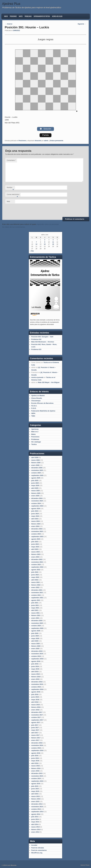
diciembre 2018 (37, 682)
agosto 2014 (36, 814)
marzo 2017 (35, 735)
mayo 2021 (35, 608)
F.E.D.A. (34, 406)
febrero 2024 (36, 524)
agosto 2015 (36, 784)
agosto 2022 (36, 570)
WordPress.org (37, 853)
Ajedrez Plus (11, 4)
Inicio (6, 16)
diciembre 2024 (37, 498)
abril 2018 (35, 702)
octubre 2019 (36, 656)
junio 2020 (35, 636)
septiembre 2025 (37, 475)
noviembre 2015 (37, 776)
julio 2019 (35, 664)
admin (46, 141)
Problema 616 (36, 339)
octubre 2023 (36, 534)
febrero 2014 (36, 829)
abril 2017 (35, 733)
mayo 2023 (35, 547)
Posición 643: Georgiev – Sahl (42, 337)
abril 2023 (35, 549)
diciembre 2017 (37, 712)
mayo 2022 (35, 577)
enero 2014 (35, 832)
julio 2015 (35, 786)
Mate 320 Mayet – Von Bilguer (49, 382)
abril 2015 (35, 794)
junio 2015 (35, 789)
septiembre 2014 (37, 812)
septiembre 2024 (37, 506)
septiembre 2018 (37, 689)
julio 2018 (35, 694)
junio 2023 (35, 544)
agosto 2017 (36, 722)
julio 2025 (35, 481)
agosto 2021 (36, 600)
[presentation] (23, 210)
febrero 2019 (36, 677)
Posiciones (13, 16)
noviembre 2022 (37, 562)
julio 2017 (35, 725)
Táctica (34, 444)
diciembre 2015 (37, 773)
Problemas (28, 16)
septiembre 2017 (37, 720)
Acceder (34, 845)
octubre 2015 (36, 778)
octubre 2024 (36, 503)
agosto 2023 (36, 539)
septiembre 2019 (37, 659)
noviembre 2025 (37, 470)
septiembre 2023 (37, 537)
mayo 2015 (35, 791)
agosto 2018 (36, 692)
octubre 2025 (36, 473)
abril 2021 (35, 610)
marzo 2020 (35, 644)
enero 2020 (35, 649)
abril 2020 (35, 641)
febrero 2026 (36, 463)
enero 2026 (35, 465)
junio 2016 (35, 758)
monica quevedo (37, 377)
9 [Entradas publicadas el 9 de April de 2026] (45, 242)
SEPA (33, 413)
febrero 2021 (36, 615)
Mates (21, 16)
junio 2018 (35, 697)
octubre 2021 (36, 595)
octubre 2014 (36, 809)
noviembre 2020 (37, 623)
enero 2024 (35, 526)
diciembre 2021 (37, 590)
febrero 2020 (36, 646)
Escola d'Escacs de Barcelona (42, 403)
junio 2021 (35, 605)
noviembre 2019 (37, 654)
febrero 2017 (36, 738)
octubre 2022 (36, 565)
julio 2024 (35, 511)
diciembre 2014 (37, 804)
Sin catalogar (36, 442)
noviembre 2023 (37, 531)
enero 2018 (35, 710)
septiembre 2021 (37, 598)
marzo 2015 (35, 796)
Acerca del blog (57, 16)
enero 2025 (35, 496)
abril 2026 (35, 457)
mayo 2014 (35, 822)
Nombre (10, 188)
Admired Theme (85, 865)
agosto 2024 (36, 509)
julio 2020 (35, 633)
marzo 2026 (35, 460)
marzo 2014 (35, 827)
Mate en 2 (35, 432)
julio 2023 (35, 542)
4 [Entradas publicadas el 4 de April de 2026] (53, 240)
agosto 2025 (36, 478)
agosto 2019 (36, 661)
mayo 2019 (35, 669)
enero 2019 (35, 679)
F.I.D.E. (34, 408)
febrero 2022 (36, 585)
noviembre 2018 (37, 684)
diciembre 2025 (37, 468)
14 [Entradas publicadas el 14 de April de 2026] (36, 244)
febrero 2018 (36, 707)
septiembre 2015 (37, 781)
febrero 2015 (36, 799)
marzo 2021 (35, 613)
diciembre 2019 (37, 651)
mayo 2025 (35, 485)
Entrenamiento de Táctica (42, 16)
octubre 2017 (36, 717)
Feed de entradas (38, 848)
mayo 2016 (35, 761)
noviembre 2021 (37, 593)
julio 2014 (35, 817)
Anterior (9, 24)
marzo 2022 (35, 582)
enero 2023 (35, 557)
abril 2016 (35, 763)
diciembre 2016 (37, 743)
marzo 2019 (35, 674)
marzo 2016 (35, 766)
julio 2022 (35, 572)
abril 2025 (35, 488)
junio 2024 (35, 514)
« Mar (32, 251)
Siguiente (82, 24)
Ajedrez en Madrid (38, 396)
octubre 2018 (36, 687)
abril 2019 (35, 672)
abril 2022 (35, 580)
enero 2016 (35, 771)
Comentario (11, 160)
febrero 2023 (36, 554)
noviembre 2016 (37, 745)
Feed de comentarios (39, 850)
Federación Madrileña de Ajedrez (43, 411)
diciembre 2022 (37, 559)
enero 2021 (35, 618)
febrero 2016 (36, 768)
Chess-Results (37, 398)
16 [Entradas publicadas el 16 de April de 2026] (45, 244)
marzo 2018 (35, 705)
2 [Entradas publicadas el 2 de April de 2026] (45, 240)
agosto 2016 (36, 753)
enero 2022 (35, 587)
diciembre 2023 (37, 529)
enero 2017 (35, 740)
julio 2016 (35, 756)
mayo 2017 (35, 730)
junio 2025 (35, 483)
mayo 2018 (35, 700)
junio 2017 (35, 728)
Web (8, 201)
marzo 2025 (35, 491)
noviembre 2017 (37, 715)
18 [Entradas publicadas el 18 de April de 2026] (53, 244)
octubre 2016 (36, 748)
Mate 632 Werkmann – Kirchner (43, 342)
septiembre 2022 (37, 567)
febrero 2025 (36, 493)
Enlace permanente (57, 141)
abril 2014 (35, 824)
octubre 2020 (36, 626)
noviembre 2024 (37, 501)
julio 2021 (35, 603)
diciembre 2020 (37, 621)
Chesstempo (36, 401)
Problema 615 (36, 349)
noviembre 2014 (37, 807)
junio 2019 (35, 666)
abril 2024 (35, 519)
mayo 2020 (35, 638)
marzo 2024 (35, 521)
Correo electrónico (13, 195)
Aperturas (35, 429)
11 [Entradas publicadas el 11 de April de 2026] (53, 242)
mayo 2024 (35, 516)
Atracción (38, 141)
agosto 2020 (36, 631)
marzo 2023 (35, 552)
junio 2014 (35, 819)
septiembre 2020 (37, 628)
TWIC (33, 416)
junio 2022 (35, 575)
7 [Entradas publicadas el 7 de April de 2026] (36, 242)
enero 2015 (35, 801)
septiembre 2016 (37, 750)
